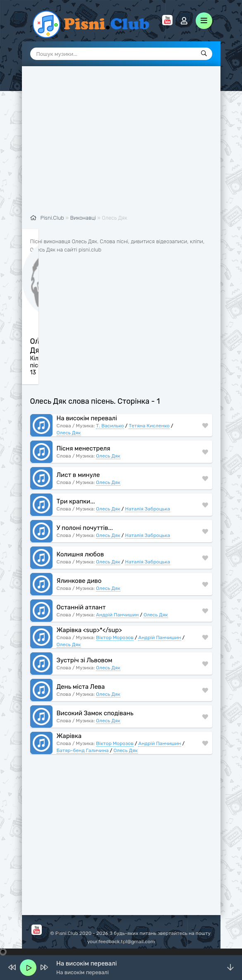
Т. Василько (110, 426)
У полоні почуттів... (85, 528)
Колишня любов (80, 555)
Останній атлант (81, 608)
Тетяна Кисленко (149, 426)
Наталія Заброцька (147, 509)
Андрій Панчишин (117, 615)
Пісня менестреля (84, 449)
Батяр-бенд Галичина (83, 751)
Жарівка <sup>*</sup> (89, 630)
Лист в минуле (78, 475)
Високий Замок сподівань (95, 714)
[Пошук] (204, 54)
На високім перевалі (87, 419)
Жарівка (69, 736)
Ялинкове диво (79, 581)
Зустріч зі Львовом (85, 661)
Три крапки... (76, 502)
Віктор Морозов (115, 638)
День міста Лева (81, 687)
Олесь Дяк (69, 433)
